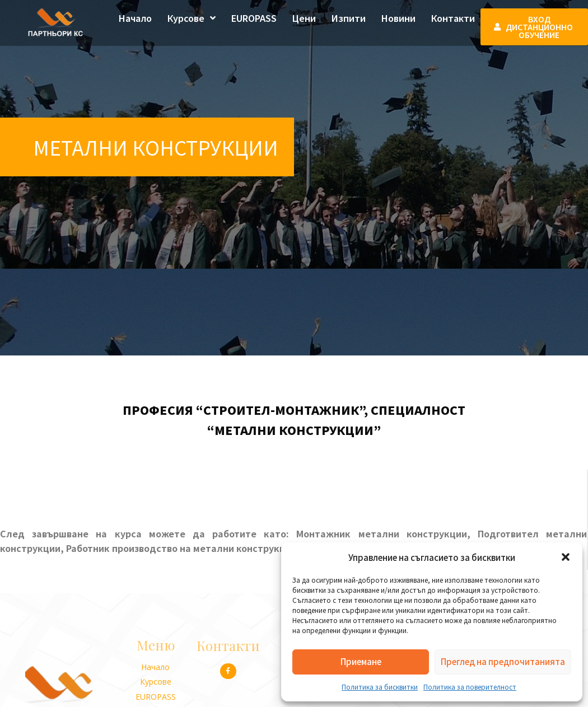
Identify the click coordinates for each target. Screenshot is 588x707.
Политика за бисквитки (380, 687)
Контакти (453, 18)
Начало (135, 18)
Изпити (349, 18)
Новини (398, 18)
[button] (566, 557)
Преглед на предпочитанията (503, 661)
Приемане (361, 661)
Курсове (192, 18)
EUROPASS (254, 18)
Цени (304, 18)
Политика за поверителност (470, 687)
